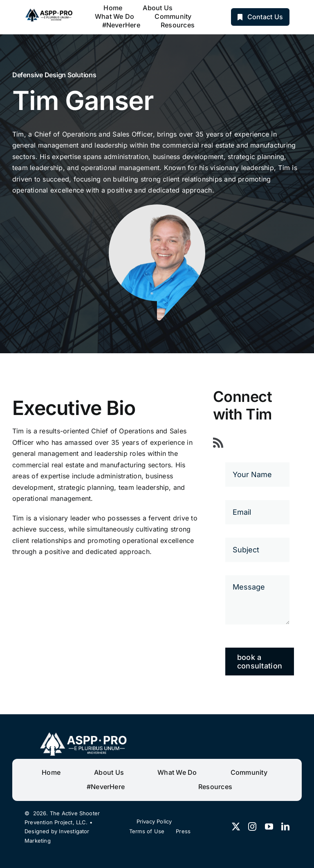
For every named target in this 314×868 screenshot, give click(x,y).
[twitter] (236, 827)
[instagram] (252, 827)
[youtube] (269, 827)
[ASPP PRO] (49, 11)
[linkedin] (285, 827)
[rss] (218, 443)
